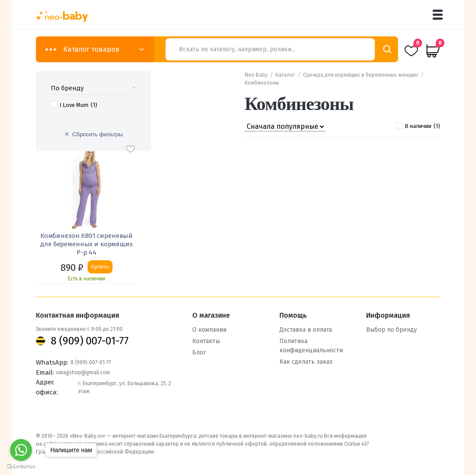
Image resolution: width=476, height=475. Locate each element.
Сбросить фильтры (97, 134)
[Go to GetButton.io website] (21, 466)
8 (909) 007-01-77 (90, 340)
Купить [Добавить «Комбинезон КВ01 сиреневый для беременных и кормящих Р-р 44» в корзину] (100, 267)
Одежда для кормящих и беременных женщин (361, 75)
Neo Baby (256, 75)
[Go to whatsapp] (21, 450)
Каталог (285, 75)
